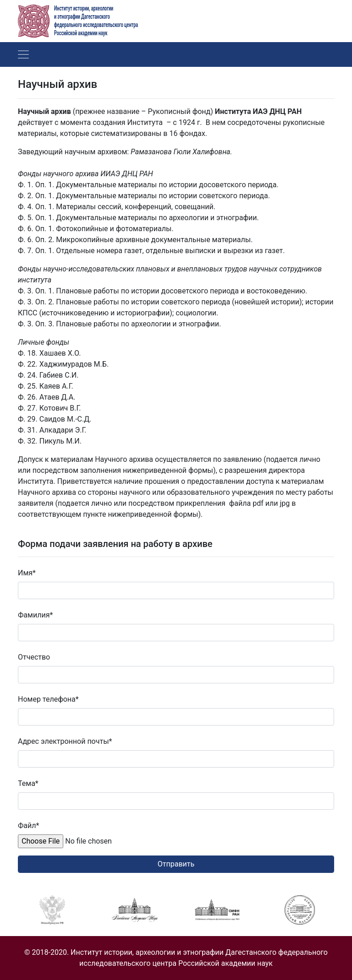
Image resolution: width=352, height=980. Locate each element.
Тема (28, 783)
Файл (28, 826)
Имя (27, 573)
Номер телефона (48, 699)
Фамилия (35, 615)
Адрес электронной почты (65, 741)
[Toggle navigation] (23, 54)
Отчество (34, 657)
